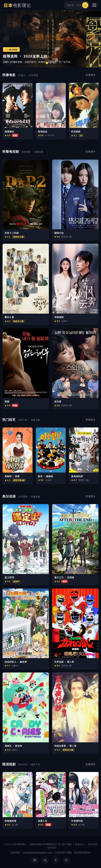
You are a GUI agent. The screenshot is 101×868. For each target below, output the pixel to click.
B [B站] (56, 860)
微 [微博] (35, 860)
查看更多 (91, 75)
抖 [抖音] (66, 860)
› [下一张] (95, 39)
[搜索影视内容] (74, 5)
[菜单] (94, 5)
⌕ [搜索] (85, 5)
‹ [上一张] (6, 39)
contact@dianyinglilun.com (37, 852)
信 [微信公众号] (45, 860)
